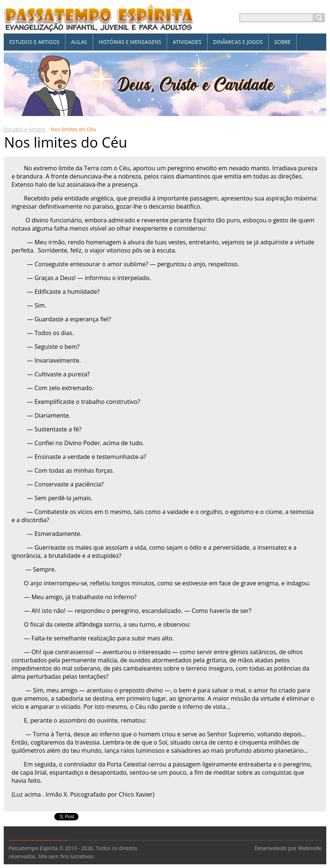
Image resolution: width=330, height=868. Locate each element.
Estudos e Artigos (25, 129)
